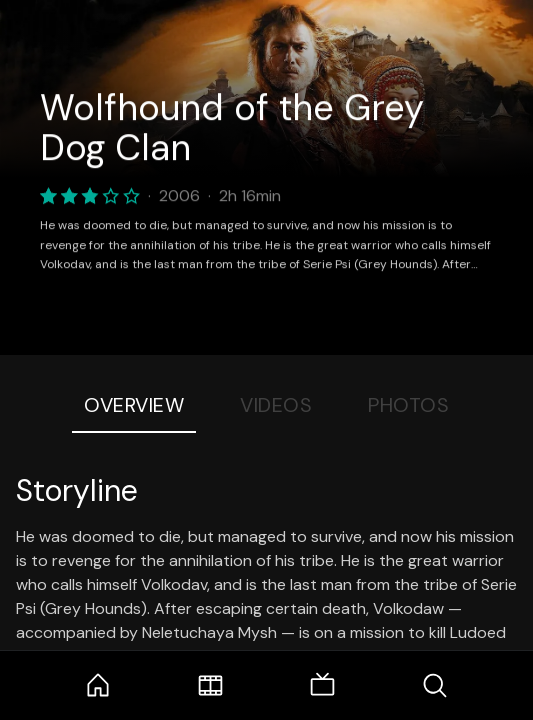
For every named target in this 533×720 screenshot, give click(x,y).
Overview (134, 405)
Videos (276, 405)
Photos (408, 405)
